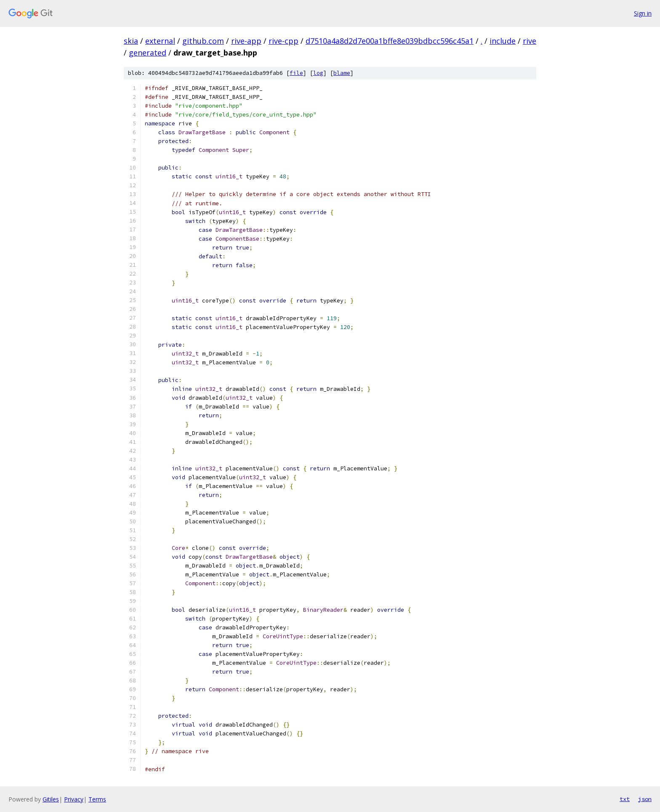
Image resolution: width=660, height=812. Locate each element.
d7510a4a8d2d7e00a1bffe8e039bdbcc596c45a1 (390, 41)
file (296, 73)
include (503, 41)
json (645, 799)
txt (625, 799)
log (318, 73)
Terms (97, 799)
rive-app (246, 41)
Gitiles (51, 799)
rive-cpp (283, 41)
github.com (203, 41)
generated (148, 53)
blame (342, 73)
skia (131, 41)
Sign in (643, 13)
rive (530, 41)
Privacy (74, 799)
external (160, 41)
